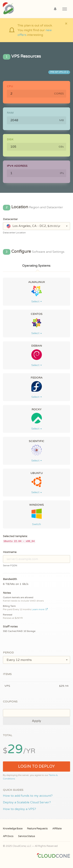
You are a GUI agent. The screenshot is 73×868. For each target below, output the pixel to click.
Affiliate (57, 829)
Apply (36, 721)
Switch (36, 524)
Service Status (27, 836)
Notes (7, 593)
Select (37, 301)
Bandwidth (10, 579)
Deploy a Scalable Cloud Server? (27, 802)
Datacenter (10, 219)
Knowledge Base (13, 829)
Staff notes (10, 627)
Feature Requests (37, 829)
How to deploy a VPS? (19, 809)
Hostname (10, 552)
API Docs (8, 836)
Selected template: (15, 536)
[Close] (66, 23)
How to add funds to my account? (28, 796)
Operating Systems (36, 266)
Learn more (40, 609)
